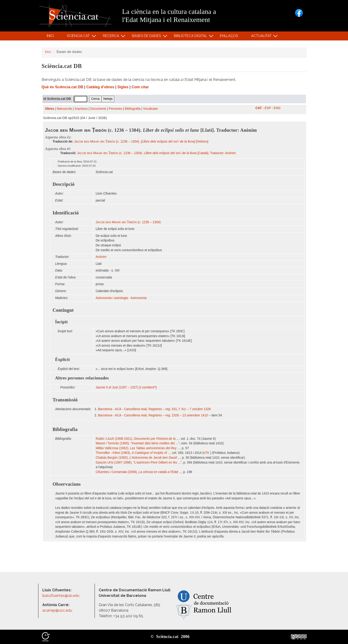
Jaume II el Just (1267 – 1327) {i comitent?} (126, 387)
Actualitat (262, 37)
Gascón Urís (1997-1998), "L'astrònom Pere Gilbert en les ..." (139, 462)
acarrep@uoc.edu (57, 610)
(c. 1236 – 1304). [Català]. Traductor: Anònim (157, 153)
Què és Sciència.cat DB (62, 87)
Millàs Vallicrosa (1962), (138, 448)
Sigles (123, 87)
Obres (50, 109)
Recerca (112, 37)
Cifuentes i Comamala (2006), (139, 472)
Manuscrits (64, 109)
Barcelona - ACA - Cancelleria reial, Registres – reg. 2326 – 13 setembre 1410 (153, 415)
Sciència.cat (79, 37)
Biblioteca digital (191, 37)
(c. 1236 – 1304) (128, 222)
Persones (116, 109)
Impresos (81, 109)
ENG (277, 108)
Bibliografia (133, 109)
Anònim (101, 257)
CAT (259, 108)
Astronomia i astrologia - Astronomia (121, 298)
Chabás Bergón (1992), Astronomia (138, 458)
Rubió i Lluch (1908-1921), (137, 439)
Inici (50, 36)
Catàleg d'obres (100, 87)
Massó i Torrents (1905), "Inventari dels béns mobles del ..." (137, 443)
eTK (207, 453)
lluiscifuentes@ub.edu (61, 596)
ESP (268, 108)
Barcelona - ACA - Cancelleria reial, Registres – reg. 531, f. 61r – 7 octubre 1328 (154, 409)
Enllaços (229, 36)
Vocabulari (151, 109)
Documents (98, 109)
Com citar (140, 87)
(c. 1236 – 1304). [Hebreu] (141, 142)
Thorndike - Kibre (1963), (133, 453)
